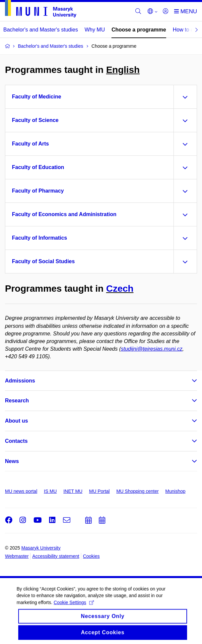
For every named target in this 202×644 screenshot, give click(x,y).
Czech (120, 289)
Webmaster (17, 556)
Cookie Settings (74, 607)
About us (16, 421)
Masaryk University (41, 548)
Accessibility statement (56, 556)
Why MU (95, 30)
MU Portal (99, 491)
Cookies (91, 556)
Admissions (20, 381)
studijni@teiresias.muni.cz (152, 349)
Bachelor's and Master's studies (41, 30)
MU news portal (21, 491)
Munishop (175, 491)
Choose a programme (139, 30)
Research (17, 401)
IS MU (50, 491)
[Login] (166, 12)
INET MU (73, 491)
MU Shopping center (138, 491)
